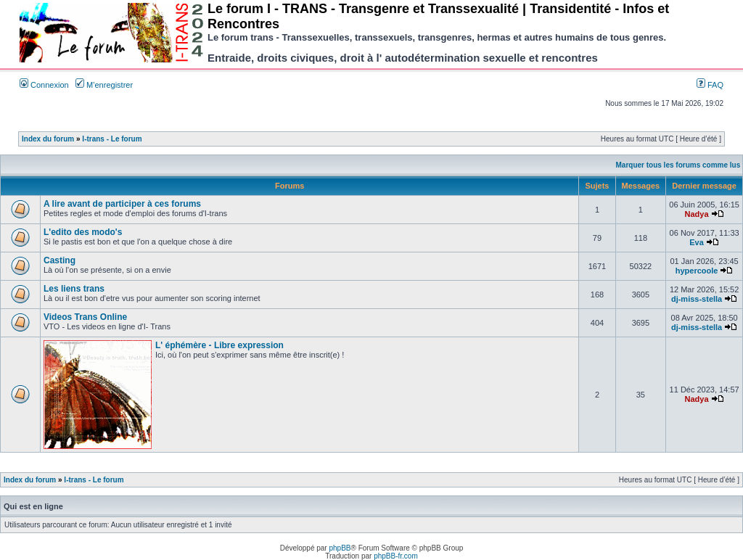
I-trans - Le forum (112, 139)
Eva (697, 242)
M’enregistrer (104, 85)
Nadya (697, 214)
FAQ (710, 85)
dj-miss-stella (697, 299)
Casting (59, 260)
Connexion (44, 85)
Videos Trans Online (85, 317)
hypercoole (697, 271)
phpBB (340, 548)
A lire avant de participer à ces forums (122, 204)
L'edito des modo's (83, 232)
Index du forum (48, 139)
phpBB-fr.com (396, 556)
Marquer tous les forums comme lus (678, 165)
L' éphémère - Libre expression (219, 345)
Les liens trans (74, 289)
